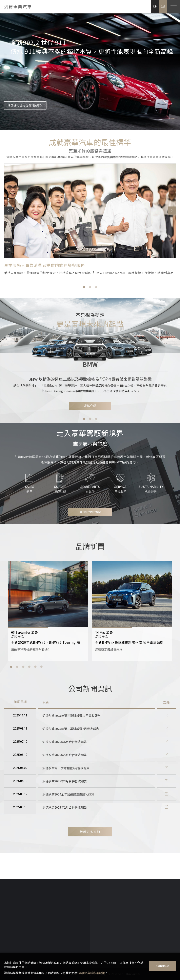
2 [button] (90, 423)
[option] (90, 71)
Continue (163, 966)
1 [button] (84, 423)
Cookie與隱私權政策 (91, 973)
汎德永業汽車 (18, 7)
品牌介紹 (90, 410)
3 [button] (96, 423)
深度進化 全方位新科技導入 (25, 106)
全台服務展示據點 (90, 516)
